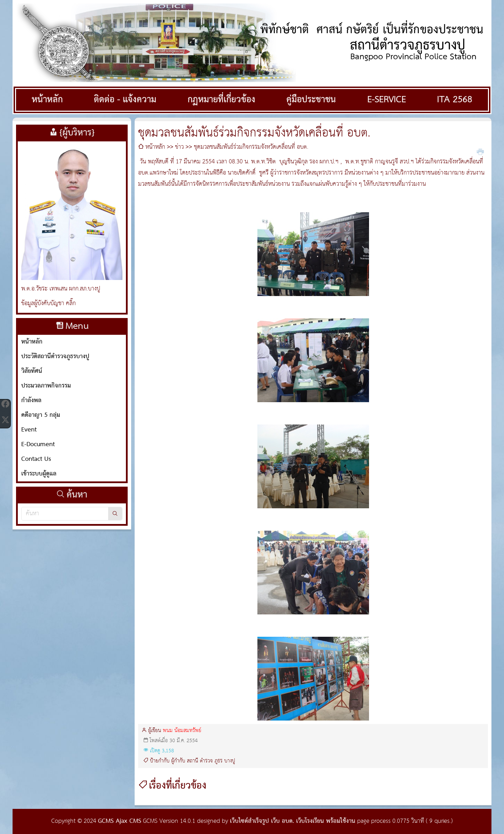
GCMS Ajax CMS (120, 821)
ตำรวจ (206, 761)
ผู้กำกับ (178, 761)
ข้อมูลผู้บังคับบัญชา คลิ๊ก (48, 304)
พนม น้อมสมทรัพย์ (182, 731)
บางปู (230, 761)
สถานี (193, 761)
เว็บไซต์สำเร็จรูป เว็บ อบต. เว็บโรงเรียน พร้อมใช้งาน (293, 821)
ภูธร (219, 761)
